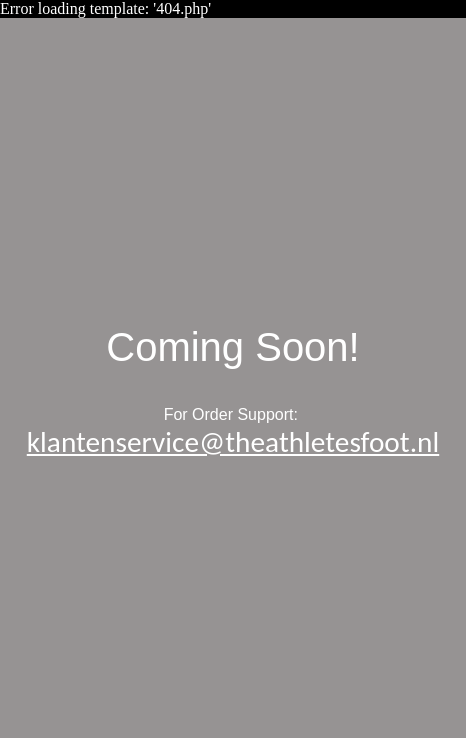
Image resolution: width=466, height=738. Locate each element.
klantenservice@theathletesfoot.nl (233, 442)
